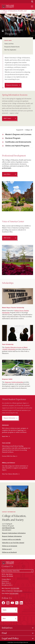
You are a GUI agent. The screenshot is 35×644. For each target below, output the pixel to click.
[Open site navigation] (32, 6)
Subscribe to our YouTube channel (13, 543)
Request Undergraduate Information (14, 533)
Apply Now (5, 436)
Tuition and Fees (9, 44)
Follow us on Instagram (10, 546)
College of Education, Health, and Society (14, 12)
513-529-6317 (7, 530)
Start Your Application (10, 50)
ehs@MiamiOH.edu (8, 528)
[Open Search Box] (32, 2)
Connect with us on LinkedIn (11, 539)
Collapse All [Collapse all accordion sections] (29, 130)
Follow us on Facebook (9, 552)
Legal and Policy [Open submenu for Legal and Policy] (10, 638)
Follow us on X (7, 549)
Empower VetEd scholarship (14, 382)
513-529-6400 (14, 593)
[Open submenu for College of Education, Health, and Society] (33, 12)
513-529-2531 (18, 591)
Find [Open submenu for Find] (4, 633)
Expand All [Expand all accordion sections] (20, 130)
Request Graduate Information (12, 536)
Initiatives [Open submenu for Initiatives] (7, 628)
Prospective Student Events (12, 47)
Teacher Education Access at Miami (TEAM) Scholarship (15, 348)
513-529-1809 (15, 588)
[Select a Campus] (17, 571)
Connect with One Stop (9, 456)
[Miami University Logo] (8, 6)
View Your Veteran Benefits (10, 474)
